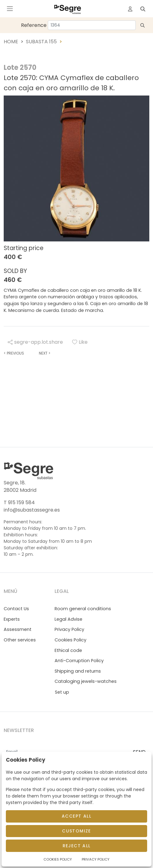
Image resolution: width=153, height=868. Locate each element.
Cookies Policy (70, 640)
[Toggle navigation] (10, 9)
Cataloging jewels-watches (86, 681)
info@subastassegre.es (32, 510)
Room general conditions (83, 609)
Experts (12, 619)
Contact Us (16, 609)
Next (45, 353)
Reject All (77, 846)
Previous (14, 353)
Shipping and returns (78, 671)
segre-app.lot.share (35, 342)
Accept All (76, 816)
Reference (34, 25)
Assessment (18, 629)
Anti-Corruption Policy (79, 661)
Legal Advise (68, 619)
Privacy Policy (69, 629)
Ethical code (68, 650)
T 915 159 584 (19, 502)
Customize (76, 831)
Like (80, 342)
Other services (20, 640)
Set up (62, 692)
